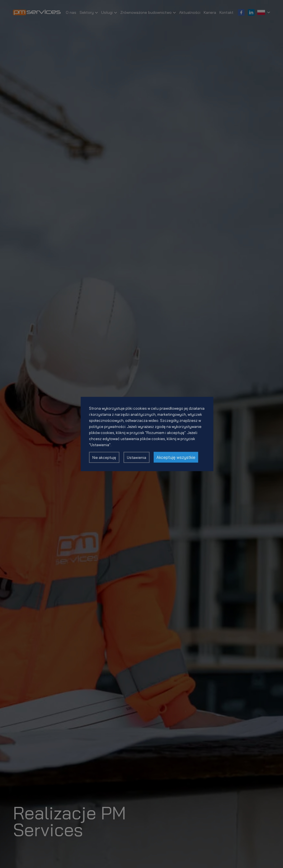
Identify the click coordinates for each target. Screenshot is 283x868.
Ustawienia (137, 457)
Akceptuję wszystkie (176, 457)
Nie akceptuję (104, 457)
